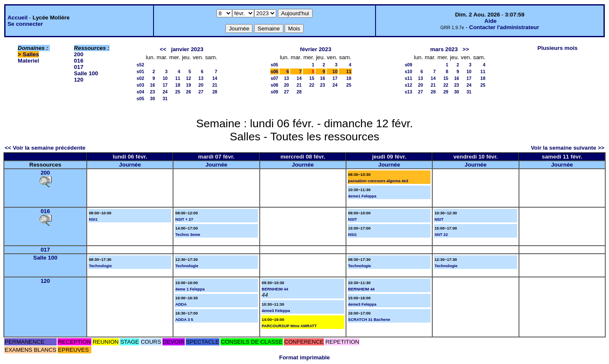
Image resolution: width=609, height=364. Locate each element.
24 (165, 92)
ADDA (181, 304)
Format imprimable (304, 357)
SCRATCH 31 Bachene (369, 320)
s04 (140, 92)
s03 (140, 85)
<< (163, 49)
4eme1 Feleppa (362, 196)
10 (165, 78)
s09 (274, 92)
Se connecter (25, 24)
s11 (409, 78)
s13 (409, 92)
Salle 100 (86, 73)
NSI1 (93, 219)
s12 (409, 85)
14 (215, 78)
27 (201, 92)
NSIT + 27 (184, 219)
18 (178, 85)
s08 (274, 85)
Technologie (100, 266)
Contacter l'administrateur (504, 27)
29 (446, 92)
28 (215, 92)
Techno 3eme (188, 235)
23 (153, 92)
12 (189, 78)
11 (178, 78)
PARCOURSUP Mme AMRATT (289, 326)
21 (215, 85)
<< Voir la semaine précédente (45, 148)
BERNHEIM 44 (275, 289)
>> (466, 49)
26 (189, 92)
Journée (130, 165)
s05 (140, 99)
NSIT (353, 219)
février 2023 (315, 49)
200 (79, 54)
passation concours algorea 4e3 (378, 181)
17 (165, 85)
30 (153, 99)
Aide (490, 21)
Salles (31, 54)
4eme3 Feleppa (276, 311)
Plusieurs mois (558, 48)
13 (201, 78)
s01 (140, 71)
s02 (140, 78)
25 (178, 92)
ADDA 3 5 (184, 320)
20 (201, 85)
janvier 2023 (187, 49)
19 (189, 85)
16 (153, 85)
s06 (274, 71)
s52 (140, 65)
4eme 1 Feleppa (190, 289)
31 (165, 99)
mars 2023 (444, 49)
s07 (274, 78)
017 (79, 67)
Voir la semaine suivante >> (568, 148)
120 (79, 80)
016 (79, 61)
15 (312, 78)
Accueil (18, 18)
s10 (409, 71)
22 (312, 85)
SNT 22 (441, 235)
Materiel (28, 61)
